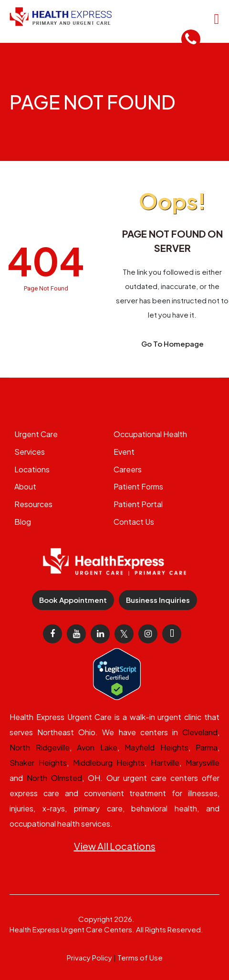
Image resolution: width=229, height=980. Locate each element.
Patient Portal (138, 504)
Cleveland (200, 732)
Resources (33, 504)
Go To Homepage (172, 344)
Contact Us (134, 522)
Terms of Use (140, 957)
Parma (207, 747)
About (25, 486)
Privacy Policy (89, 957)
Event (124, 452)
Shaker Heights (38, 763)
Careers (128, 469)
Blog (23, 522)
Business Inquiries (158, 600)
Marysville (203, 763)
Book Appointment (73, 600)
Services (30, 452)
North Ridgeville (40, 747)
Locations (32, 469)
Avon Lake (97, 747)
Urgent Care (36, 434)
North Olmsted (54, 778)
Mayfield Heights (156, 747)
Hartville (165, 763)
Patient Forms (138, 486)
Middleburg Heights (109, 763)
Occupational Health (150, 434)
